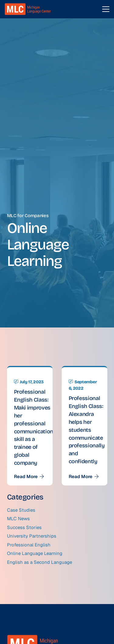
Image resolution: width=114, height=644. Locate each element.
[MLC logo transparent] (28, 9)
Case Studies (21, 510)
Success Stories (24, 527)
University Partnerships (32, 536)
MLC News (18, 519)
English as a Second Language (40, 562)
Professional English (29, 545)
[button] (106, 9)
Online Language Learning (35, 553)
